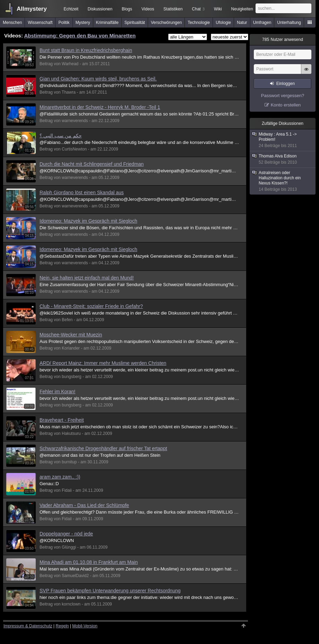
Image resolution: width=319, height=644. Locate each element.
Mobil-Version (85, 626)
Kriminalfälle (107, 23)
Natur (242, 23)
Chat (198, 9)
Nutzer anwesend (283, 40)
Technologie (199, 23)
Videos (148, 9)
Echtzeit (71, 9)
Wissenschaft (40, 23)
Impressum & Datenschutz (28, 626)
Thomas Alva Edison (283, 159)
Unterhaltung (289, 23)
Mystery (83, 23)
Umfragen (262, 23)
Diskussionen (100, 9)
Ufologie (223, 23)
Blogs (127, 9)
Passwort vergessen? (283, 96)
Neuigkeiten (242, 9)
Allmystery (32, 9)
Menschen (12, 23)
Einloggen (286, 84)
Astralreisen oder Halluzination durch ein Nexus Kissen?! (283, 181)
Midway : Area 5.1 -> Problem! (283, 140)
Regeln (62, 626)
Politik (64, 23)
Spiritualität (135, 23)
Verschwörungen (166, 23)
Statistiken (173, 9)
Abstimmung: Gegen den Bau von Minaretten (80, 36)
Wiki (218, 9)
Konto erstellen (286, 105)
